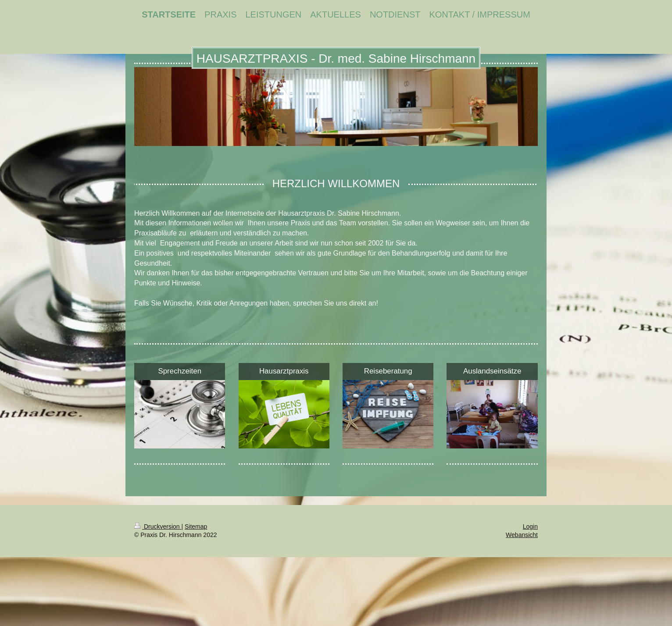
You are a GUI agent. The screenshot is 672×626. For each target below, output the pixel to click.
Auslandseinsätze (492, 371)
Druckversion (158, 526)
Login (530, 526)
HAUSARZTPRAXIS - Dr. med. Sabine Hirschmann (336, 59)
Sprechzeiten (180, 371)
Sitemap (196, 526)
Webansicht (522, 535)
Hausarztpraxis (284, 371)
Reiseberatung (388, 371)
